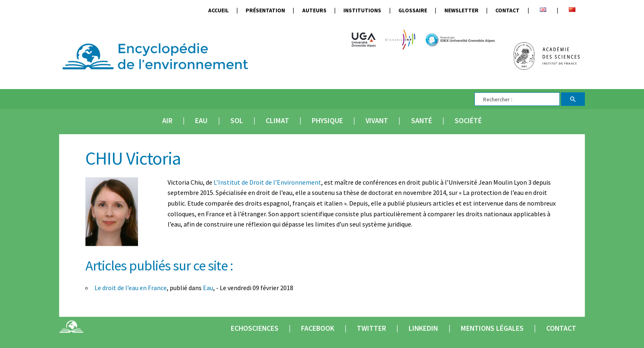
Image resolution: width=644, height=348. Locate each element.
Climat (277, 121)
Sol (237, 121)
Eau (201, 121)
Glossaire (413, 10)
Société (468, 121)
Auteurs (314, 10)
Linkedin (423, 328)
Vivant (377, 121)
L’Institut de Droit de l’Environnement (267, 182)
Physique (327, 121)
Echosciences (255, 328)
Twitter (371, 328)
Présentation (265, 10)
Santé (422, 121)
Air (167, 121)
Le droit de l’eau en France (131, 288)
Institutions (362, 10)
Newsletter (461, 10)
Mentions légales (492, 328)
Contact (507, 10)
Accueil (218, 10)
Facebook (318, 328)
